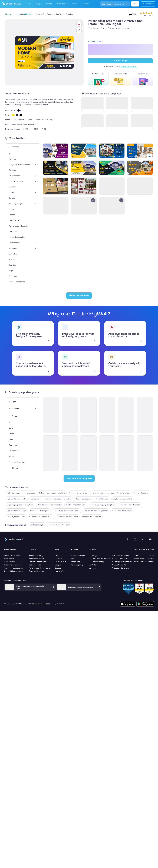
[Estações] (25, 491)
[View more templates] (79, 318)
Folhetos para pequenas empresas (19, 540)
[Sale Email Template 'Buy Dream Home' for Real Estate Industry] (45, 455)
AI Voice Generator (120, 675)
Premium (58, 675)
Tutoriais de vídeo (78, 672)
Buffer (151, 675)
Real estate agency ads (15, 559)
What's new (9, 675)
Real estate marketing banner (17, 607)
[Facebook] (127, 655)
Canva (137, 672)
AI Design (93, 672)
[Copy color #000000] (21, 115)
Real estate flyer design (15, 595)
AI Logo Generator (119, 681)
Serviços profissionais (14, 548)
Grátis (57, 672)
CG (22, 110)
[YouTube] (150, 655)
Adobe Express (140, 678)
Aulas (73, 675)
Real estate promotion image (17, 619)
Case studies (9, 678)
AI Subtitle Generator (120, 672)
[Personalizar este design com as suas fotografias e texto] (44, 52)
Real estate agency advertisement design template (26, 563)
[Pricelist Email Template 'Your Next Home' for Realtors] (105, 455)
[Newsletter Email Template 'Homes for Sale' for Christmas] (135, 417)
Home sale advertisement (16, 623)
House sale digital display (15, 611)
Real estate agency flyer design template (22, 567)
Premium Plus (60, 678)
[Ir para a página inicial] (11, 4)
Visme (151, 672)
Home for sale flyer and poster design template (24, 552)
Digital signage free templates (17, 579)
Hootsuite (152, 678)
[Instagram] (135, 655)
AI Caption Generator (120, 684)
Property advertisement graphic (18, 603)
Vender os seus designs (14, 684)
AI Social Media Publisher (100, 675)
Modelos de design (36, 672)
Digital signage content (15, 571)
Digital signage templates (15, 583)
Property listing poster (14, 615)
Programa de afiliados (13, 681)
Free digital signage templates (17, 587)
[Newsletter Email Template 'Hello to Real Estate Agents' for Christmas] (75, 455)
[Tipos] (25, 399)
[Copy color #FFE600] (13, 115)
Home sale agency (13, 556)
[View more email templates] (79, 526)
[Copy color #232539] (17, 115)
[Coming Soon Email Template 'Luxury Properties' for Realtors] (45, 493)
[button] (79, 24)
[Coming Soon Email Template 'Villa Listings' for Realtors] (45, 417)
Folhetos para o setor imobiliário (18, 544)
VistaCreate (139, 675)
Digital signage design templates (18, 575)
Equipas (58, 681)
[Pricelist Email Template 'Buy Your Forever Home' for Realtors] (75, 417)
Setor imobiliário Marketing (16, 641)
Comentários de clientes (14, 687)
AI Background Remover (122, 678)
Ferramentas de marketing (39, 684)
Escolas (58, 684)
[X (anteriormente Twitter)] (143, 655)
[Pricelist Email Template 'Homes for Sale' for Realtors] (75, 493)
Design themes (35, 681)
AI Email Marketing (97, 678)
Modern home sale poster (16, 591)
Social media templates (38, 678)
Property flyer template (15, 626)
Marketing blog (77, 681)
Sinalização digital (12, 637)
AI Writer (93, 681)
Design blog (75, 678)
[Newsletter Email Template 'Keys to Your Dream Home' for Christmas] (105, 417)
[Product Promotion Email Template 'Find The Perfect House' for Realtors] (135, 455)
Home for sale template (15, 599)
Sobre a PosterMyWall (13, 672)
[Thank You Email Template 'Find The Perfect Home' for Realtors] (135, 493)
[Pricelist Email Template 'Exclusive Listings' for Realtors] (105, 493)
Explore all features (36, 687)
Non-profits (60, 687)
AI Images (93, 684)
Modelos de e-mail (36, 675)
